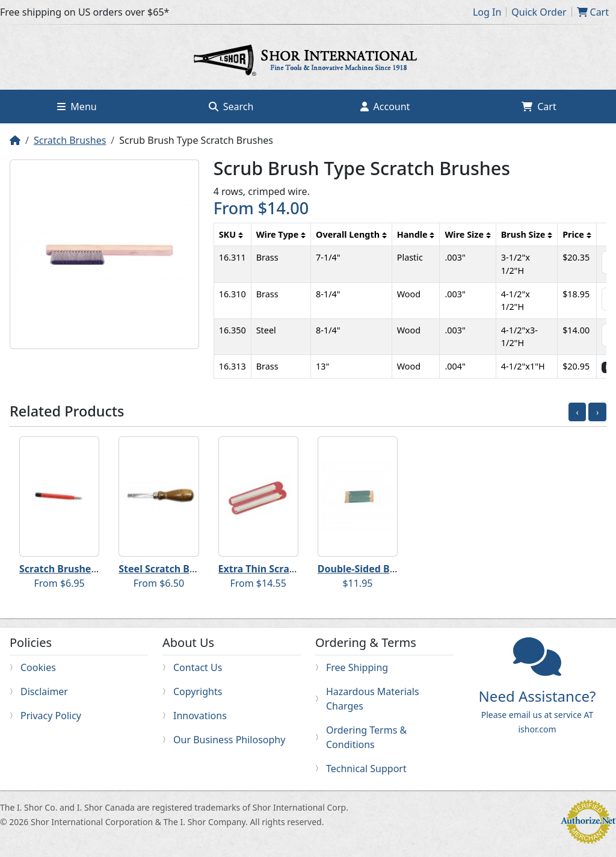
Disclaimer (44, 691)
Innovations (200, 716)
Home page (308, 62)
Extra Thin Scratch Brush (277, 569)
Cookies (38, 667)
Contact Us (198, 667)
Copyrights (198, 691)
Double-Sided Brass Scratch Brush (398, 569)
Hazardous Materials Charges (373, 699)
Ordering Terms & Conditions (366, 737)
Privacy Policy (51, 716)
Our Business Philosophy (229, 740)
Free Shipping (357, 667)
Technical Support (366, 769)
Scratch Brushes (70, 140)
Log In (487, 12)
